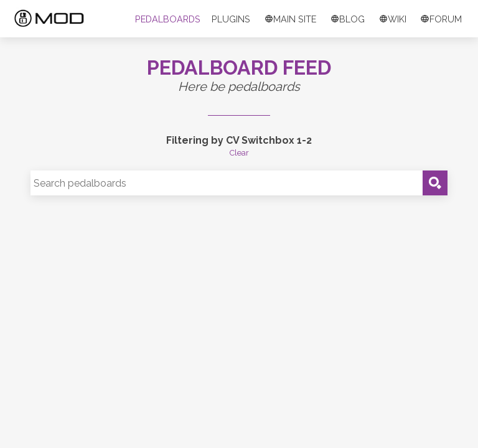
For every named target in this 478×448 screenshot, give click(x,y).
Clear (239, 153)
